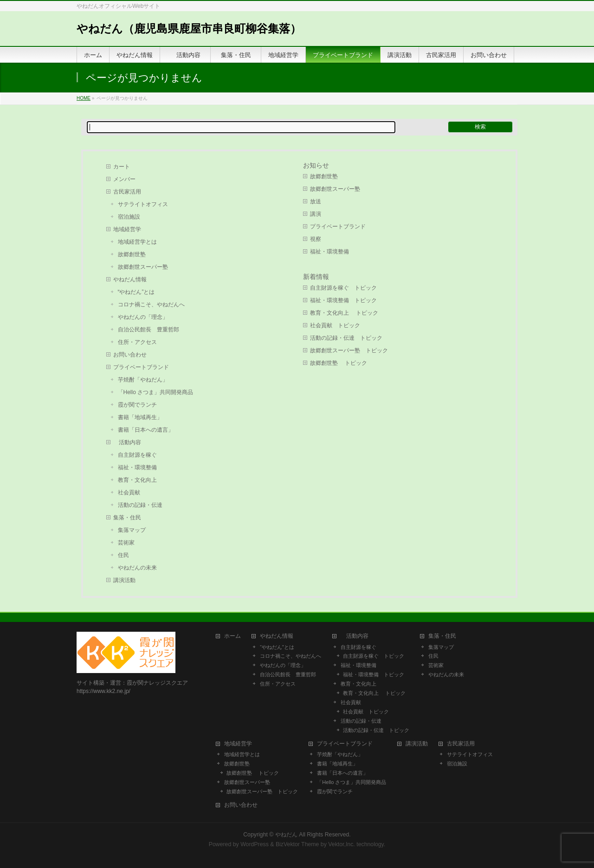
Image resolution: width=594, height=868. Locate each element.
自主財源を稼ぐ (137, 455)
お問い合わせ (130, 355)
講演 (316, 214)
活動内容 (130, 442)
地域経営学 (127, 229)
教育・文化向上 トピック (344, 313)
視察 (316, 239)
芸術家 (126, 543)
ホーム (232, 636)
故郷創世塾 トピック (339, 363)
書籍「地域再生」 (143, 417)
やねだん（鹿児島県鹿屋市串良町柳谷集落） (189, 29)
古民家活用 (127, 192)
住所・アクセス (137, 342)
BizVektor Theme (297, 844)
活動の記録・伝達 (140, 505)
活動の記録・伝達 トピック (346, 338)
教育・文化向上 (137, 480)
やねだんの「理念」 (143, 317)
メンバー (124, 179)
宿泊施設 (129, 217)
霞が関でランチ (137, 405)
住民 (123, 555)
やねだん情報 (130, 279)
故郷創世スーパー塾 (143, 267)
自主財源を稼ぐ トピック (343, 288)
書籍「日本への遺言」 (148, 430)
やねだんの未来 (137, 568)
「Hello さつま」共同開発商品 (156, 392)
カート (122, 167)
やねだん (286, 835)
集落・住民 (130, 518)
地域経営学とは (137, 242)
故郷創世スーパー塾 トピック (349, 350)
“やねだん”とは (136, 292)
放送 (316, 201)
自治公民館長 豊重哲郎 (148, 330)
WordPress (255, 844)
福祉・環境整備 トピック (343, 300)
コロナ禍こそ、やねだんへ (151, 304)
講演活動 (124, 580)
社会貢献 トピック (335, 325)
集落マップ (132, 530)
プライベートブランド (141, 367)
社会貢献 (129, 492)
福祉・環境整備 (137, 467)
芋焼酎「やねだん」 (143, 380)
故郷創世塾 (132, 254)
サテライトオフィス (143, 204)
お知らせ (316, 165)
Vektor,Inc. (342, 844)
